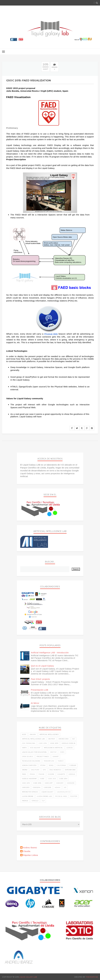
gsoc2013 (26, 787)
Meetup (53, 752)
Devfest (52, 739)
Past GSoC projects (40, 679)
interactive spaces (30, 792)
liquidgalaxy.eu (64, 792)
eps (44, 770)
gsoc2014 (37, 787)
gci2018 (51, 774)
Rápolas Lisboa (31, 855)
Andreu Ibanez (30, 848)
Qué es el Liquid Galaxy (42, 666)
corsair (73, 765)
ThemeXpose (92, 977)
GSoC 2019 (54, 743)
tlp (43, 801)
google (72, 774)
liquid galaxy (47, 792)
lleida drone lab (44, 796)
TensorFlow (49, 761)
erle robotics (55, 770)
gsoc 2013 (52, 779)
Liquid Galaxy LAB (28, 977)
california (61, 765)
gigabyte (61, 774)
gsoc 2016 (37, 783)
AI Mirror (35, 703)
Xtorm (43, 765)
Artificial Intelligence (49, 734)
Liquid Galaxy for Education (34, 752)
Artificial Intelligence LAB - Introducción (50, 653)
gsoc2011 (60, 783)
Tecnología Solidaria (31, 761)
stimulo (35, 801)
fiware (42, 774)
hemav (58, 787)
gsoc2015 (47, 787)
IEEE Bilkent (35, 748)
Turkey (61, 761)
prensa (25, 801)
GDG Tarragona (29, 743)
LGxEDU (70, 748)
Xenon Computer (29, 765)
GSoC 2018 (43, 743)
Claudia (27, 851)
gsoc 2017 (49, 783)
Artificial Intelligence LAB (33, 739)
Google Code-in (68, 743)
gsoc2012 (71, 783)
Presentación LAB (40, 690)
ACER (24, 734)
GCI (74, 739)
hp (65, 787)
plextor (74, 796)
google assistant (29, 779)
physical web (61, 796)
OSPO (62, 752)
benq (51, 765)
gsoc (42, 779)
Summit (56, 757)
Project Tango (43, 757)
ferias (32, 774)
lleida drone (28, 796)
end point (35, 770)
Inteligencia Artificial (53, 748)
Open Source (28, 757)
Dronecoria (64, 739)
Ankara (33, 734)
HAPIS (24, 748)
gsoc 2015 (26, 783)
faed (24, 774)
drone (25, 770)
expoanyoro (70, 770)
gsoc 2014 (63, 779)
